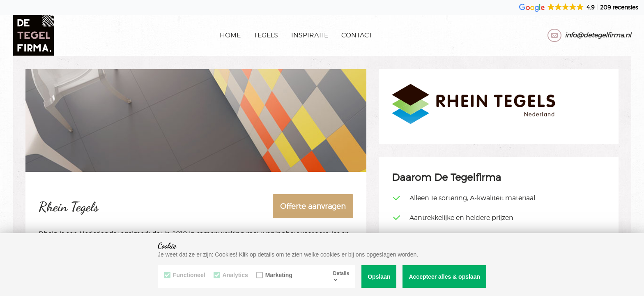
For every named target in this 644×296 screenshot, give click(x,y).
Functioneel (185, 275)
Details (341, 276)
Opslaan (379, 277)
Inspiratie (310, 35)
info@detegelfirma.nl (598, 35)
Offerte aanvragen (313, 206)
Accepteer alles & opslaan (444, 277)
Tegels (266, 35)
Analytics (231, 275)
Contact (357, 35)
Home (230, 35)
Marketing (274, 275)
